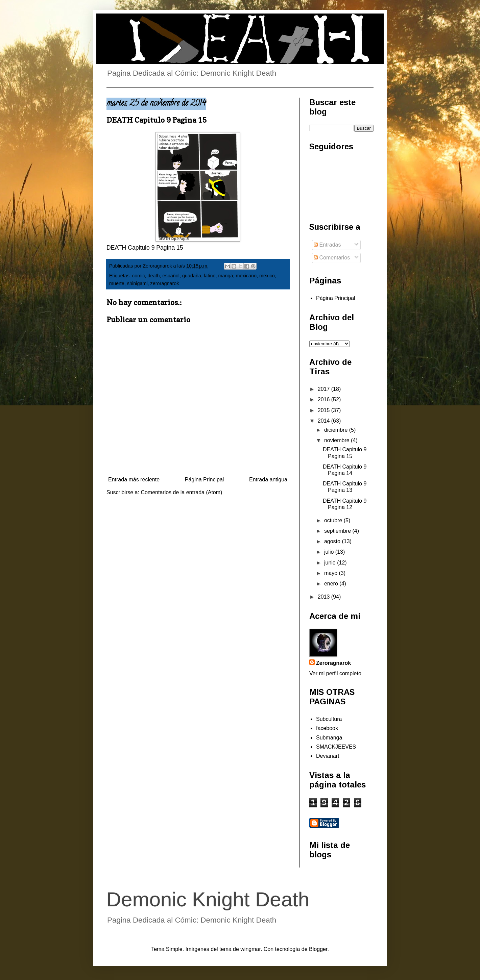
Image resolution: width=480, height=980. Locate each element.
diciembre (337, 430)
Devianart (328, 756)
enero (332, 584)
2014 (325, 421)
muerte (117, 283)
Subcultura (329, 719)
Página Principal (205, 480)
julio (330, 552)
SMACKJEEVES (336, 747)
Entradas (327, 245)
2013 (325, 597)
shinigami (137, 283)
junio (331, 563)
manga (225, 276)
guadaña (192, 276)
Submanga (329, 738)
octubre (334, 520)
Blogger (318, 949)
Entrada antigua (268, 480)
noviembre (338, 440)
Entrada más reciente (134, 480)
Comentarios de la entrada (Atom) (181, 492)
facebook (327, 728)
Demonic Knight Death (208, 899)
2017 (325, 389)
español (171, 276)
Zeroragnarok (333, 663)
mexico (267, 276)
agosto (333, 541)
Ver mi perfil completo (335, 673)
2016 (325, 399)
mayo (332, 573)
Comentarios (332, 258)
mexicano (246, 276)
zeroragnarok (165, 283)
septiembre (338, 531)
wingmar (250, 949)
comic (139, 276)
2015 (325, 410)
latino (210, 276)
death (154, 276)
